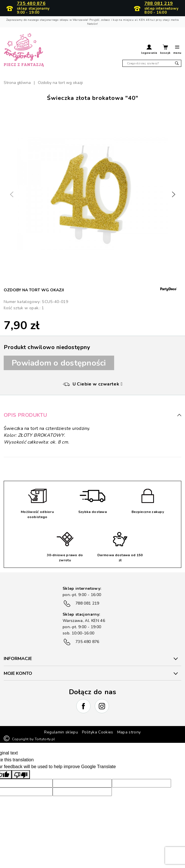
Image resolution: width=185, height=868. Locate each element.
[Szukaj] (152, 63)
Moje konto (18, 673)
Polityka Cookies (98, 732)
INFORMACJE (18, 659)
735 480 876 (31, 4)
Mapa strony (129, 732)
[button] (149, 50)
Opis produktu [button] (92, 415)
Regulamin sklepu (61, 732)
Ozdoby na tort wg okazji (34, 290)
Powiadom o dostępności (59, 363)
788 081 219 (159, 4)
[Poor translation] (21, 775)
